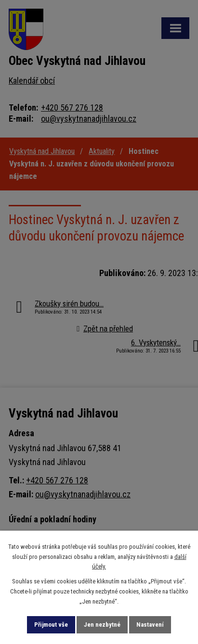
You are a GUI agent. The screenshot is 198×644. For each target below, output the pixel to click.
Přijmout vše (51, 625)
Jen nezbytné (102, 625)
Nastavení (150, 625)
